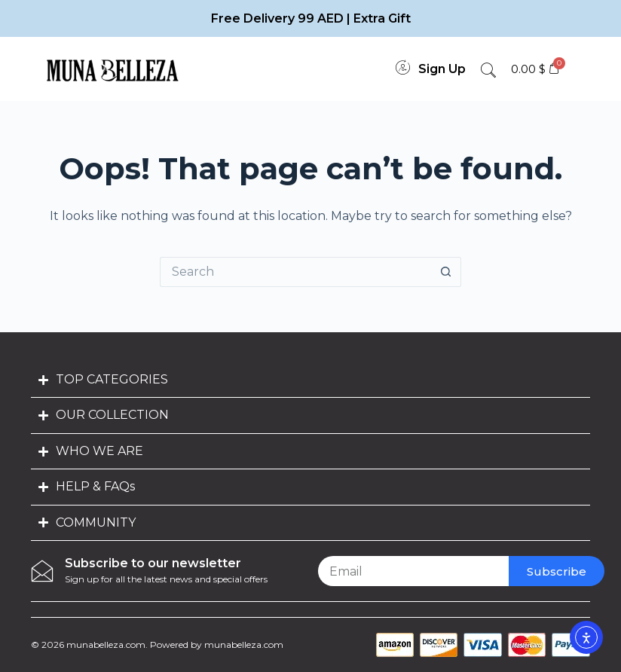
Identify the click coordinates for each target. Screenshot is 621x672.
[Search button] (446, 272)
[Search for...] (295, 272)
